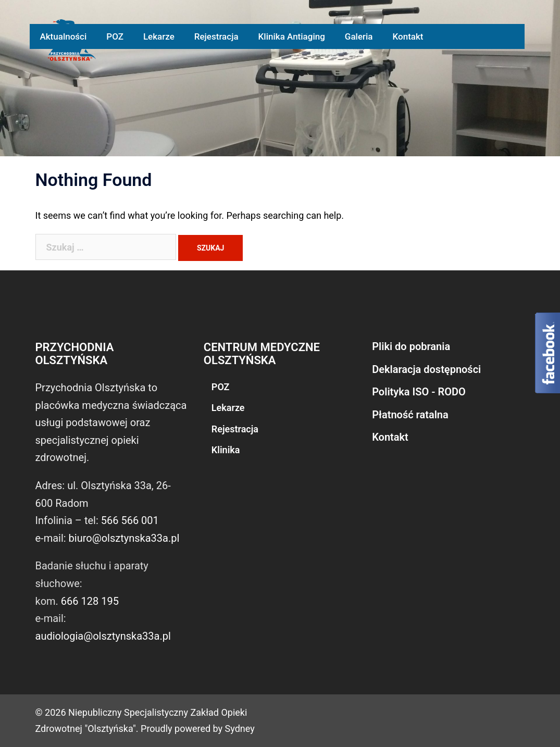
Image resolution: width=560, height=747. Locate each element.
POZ (115, 36)
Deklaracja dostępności (426, 369)
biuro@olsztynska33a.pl (124, 538)
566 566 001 (130, 520)
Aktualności (63, 36)
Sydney (240, 729)
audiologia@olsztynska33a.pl (103, 636)
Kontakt (408, 36)
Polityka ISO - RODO (419, 392)
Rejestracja (216, 36)
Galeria (359, 36)
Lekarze (159, 36)
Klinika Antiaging (292, 36)
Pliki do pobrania (411, 346)
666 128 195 (90, 601)
